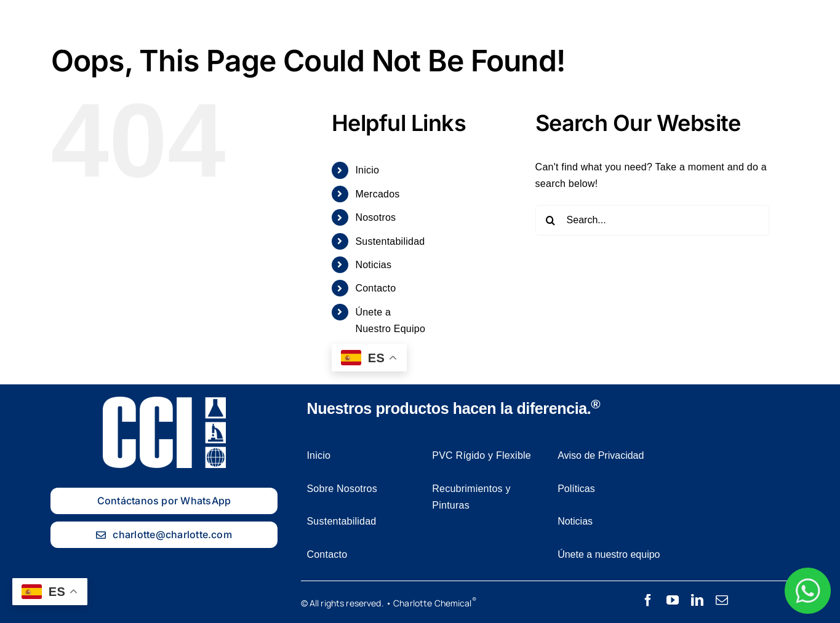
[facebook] (648, 600)
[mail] (722, 600)
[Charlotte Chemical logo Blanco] (55, 11)
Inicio (367, 170)
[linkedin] (697, 600)
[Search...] (652, 220)
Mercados (377, 194)
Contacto (375, 288)
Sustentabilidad (390, 241)
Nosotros (375, 217)
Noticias (373, 265)
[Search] (551, 220)
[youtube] (673, 600)
